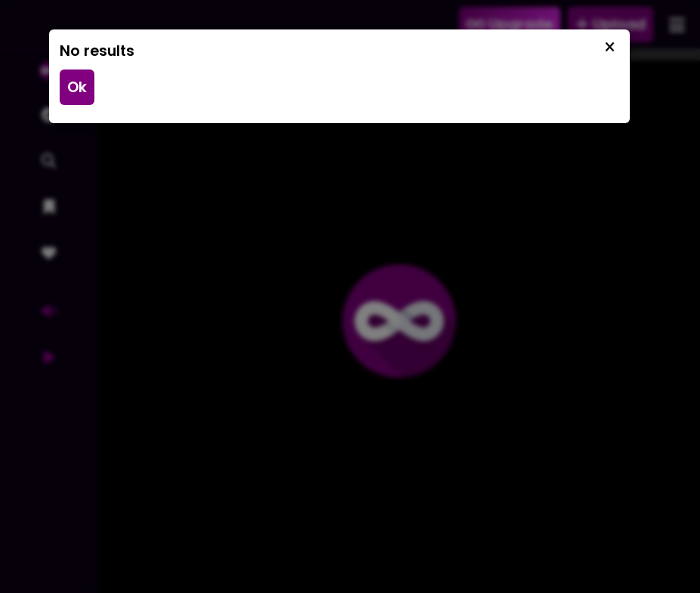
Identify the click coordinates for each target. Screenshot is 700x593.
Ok (77, 87)
